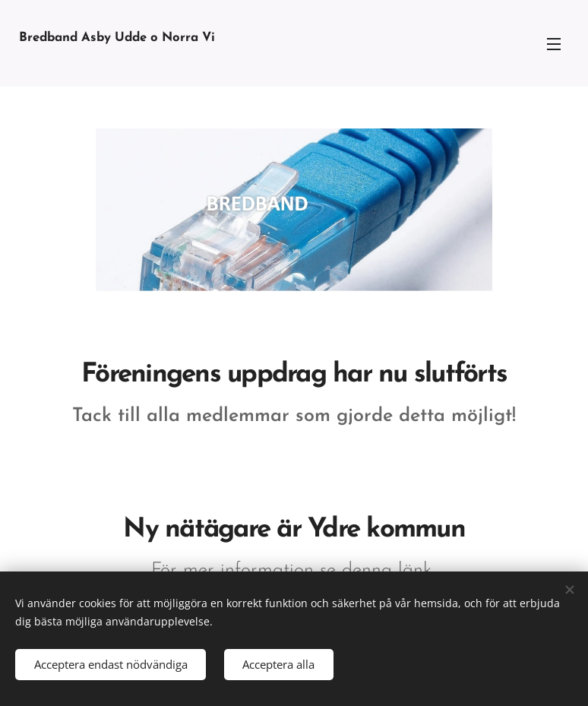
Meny (554, 44)
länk (418, 570)
